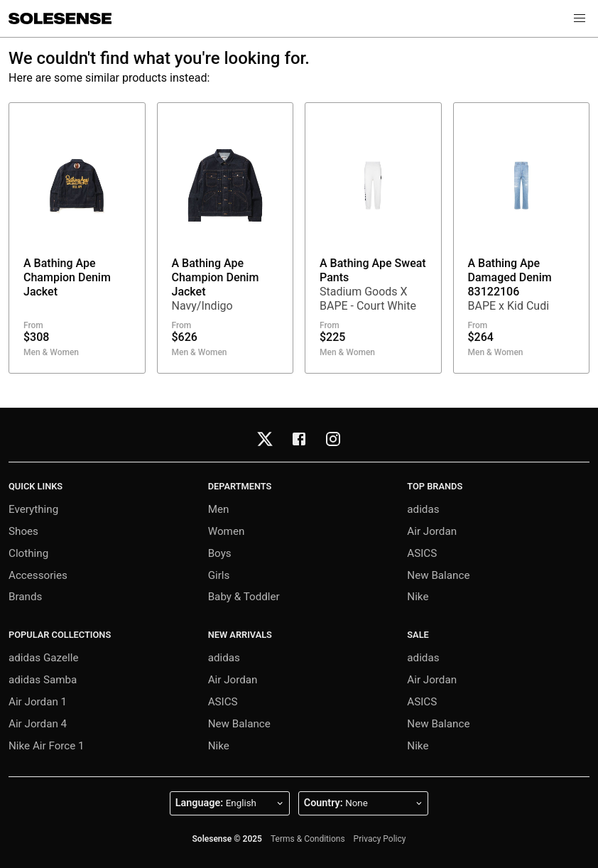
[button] (580, 18)
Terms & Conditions (308, 839)
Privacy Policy (380, 839)
